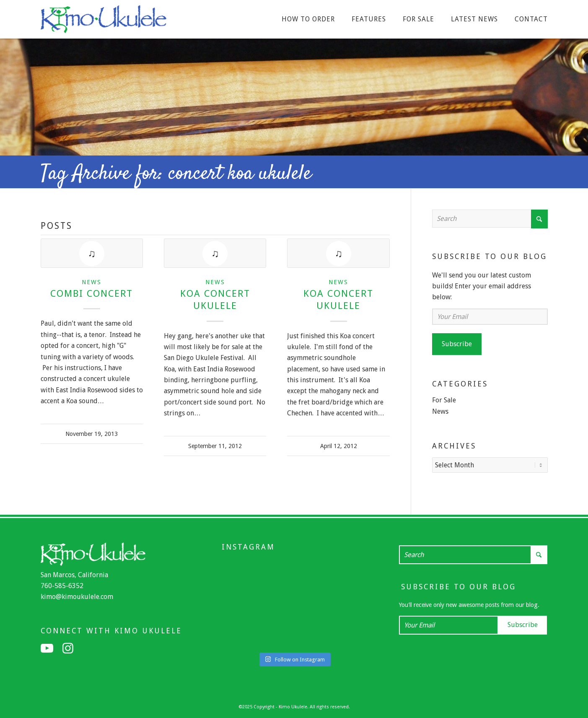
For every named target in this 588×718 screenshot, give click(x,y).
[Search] (490, 219)
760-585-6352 (62, 585)
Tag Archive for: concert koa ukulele (176, 174)
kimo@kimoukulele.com (77, 596)
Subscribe (457, 344)
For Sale (444, 400)
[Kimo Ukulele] (104, 21)
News (92, 282)
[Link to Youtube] (47, 648)
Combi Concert (92, 293)
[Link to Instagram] (68, 648)
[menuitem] (308, 19)
